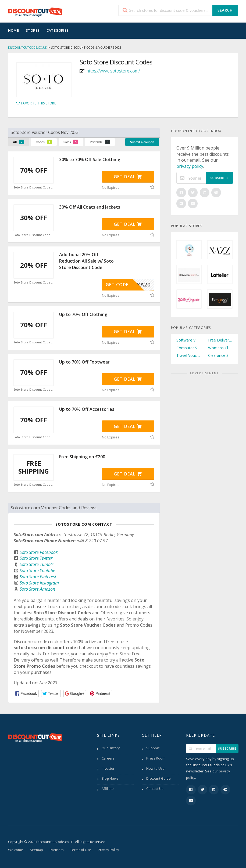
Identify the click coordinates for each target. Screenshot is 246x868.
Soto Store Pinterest (38, 577)
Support (153, 748)
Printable (100, 142)
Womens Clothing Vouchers (220, 348)
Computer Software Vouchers (189, 348)
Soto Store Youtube (37, 571)
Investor (108, 769)
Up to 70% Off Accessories (87, 409)
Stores (33, 30)
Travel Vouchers (189, 355)
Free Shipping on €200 (82, 457)
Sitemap (36, 850)
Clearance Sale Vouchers (220, 355)
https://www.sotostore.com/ (113, 71)
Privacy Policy (108, 850)
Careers (108, 758)
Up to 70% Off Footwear (84, 362)
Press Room (156, 758)
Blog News (110, 778)
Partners (57, 850)
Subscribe (220, 178)
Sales (71, 142)
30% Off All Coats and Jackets (90, 207)
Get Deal (128, 177)
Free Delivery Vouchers (220, 340)
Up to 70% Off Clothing (83, 314)
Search (225, 10)
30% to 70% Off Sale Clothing (90, 159)
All (19, 142)
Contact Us (155, 789)
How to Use (155, 769)
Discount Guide (158, 778)
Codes (44, 142)
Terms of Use (81, 850)
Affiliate (108, 789)
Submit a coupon (142, 142)
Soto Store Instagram (39, 583)
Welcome (16, 850)
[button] (26, 694)
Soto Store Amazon (37, 589)
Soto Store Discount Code (34, 187)
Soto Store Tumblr (36, 564)
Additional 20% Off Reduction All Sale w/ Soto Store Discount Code (86, 261)
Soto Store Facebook (39, 552)
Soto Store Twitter (36, 558)
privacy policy (190, 166)
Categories (58, 30)
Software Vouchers (189, 340)
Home (13, 30)
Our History (111, 748)
